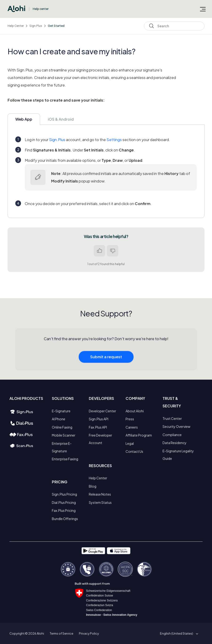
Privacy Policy (89, 633)
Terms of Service (61, 633)
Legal (130, 443)
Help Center (16, 26)
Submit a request (106, 358)
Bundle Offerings (65, 519)
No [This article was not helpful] (113, 251)
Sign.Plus (36, 26)
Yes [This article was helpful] (99, 251)
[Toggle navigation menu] (203, 9)
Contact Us (134, 451)
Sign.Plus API (99, 419)
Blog (93, 486)
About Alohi (135, 411)
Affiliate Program (139, 435)
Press (130, 419)
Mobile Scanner (64, 435)
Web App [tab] (24, 119)
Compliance (172, 435)
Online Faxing (62, 427)
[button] (178, 633)
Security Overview (176, 426)
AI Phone (59, 419)
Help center (41, 9)
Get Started (56, 26)
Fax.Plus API (98, 427)
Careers (132, 427)
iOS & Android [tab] (61, 119)
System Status (100, 502)
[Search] (174, 26)
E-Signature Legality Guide (178, 455)
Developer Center (102, 411)
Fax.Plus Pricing (64, 510)
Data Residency (175, 443)
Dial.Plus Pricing (64, 502)
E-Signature (61, 411)
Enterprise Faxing (65, 459)
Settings (114, 140)
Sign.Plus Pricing (64, 494)
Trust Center (172, 418)
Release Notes (100, 494)
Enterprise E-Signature (62, 447)
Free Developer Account (100, 439)
